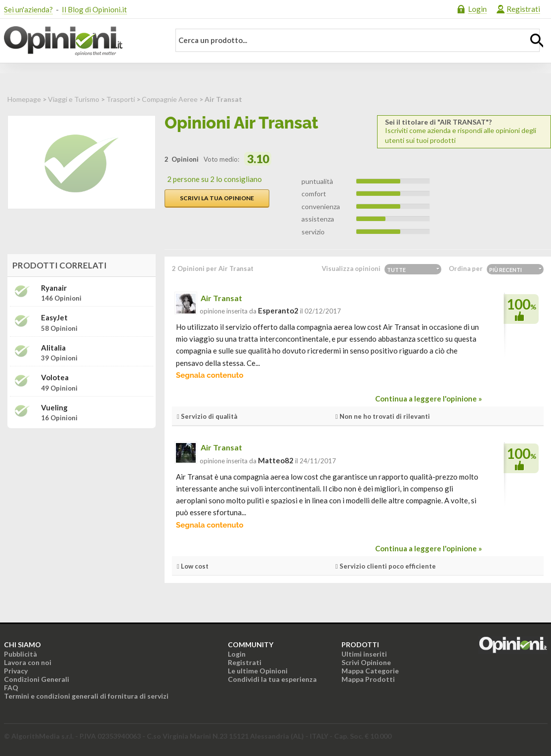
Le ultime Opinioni (258, 671)
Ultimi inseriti (364, 654)
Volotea (55, 378)
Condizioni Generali (37, 679)
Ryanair (54, 288)
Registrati (523, 9)
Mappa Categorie (370, 671)
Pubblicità (21, 654)
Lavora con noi (28, 662)
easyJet (54, 318)
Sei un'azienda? (28, 9)
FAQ (11, 688)
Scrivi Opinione (366, 662)
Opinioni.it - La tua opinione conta (81, 41)
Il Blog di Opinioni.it (94, 9)
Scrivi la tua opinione (217, 198)
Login (477, 9)
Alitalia (53, 348)
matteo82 (276, 460)
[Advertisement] (82, 498)
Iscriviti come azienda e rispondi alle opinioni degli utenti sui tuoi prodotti (464, 131)
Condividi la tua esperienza (272, 679)
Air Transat (221, 298)
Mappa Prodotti (368, 679)
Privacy (16, 671)
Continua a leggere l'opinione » (428, 399)
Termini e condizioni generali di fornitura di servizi (86, 696)
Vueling (54, 408)
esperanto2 (278, 311)
